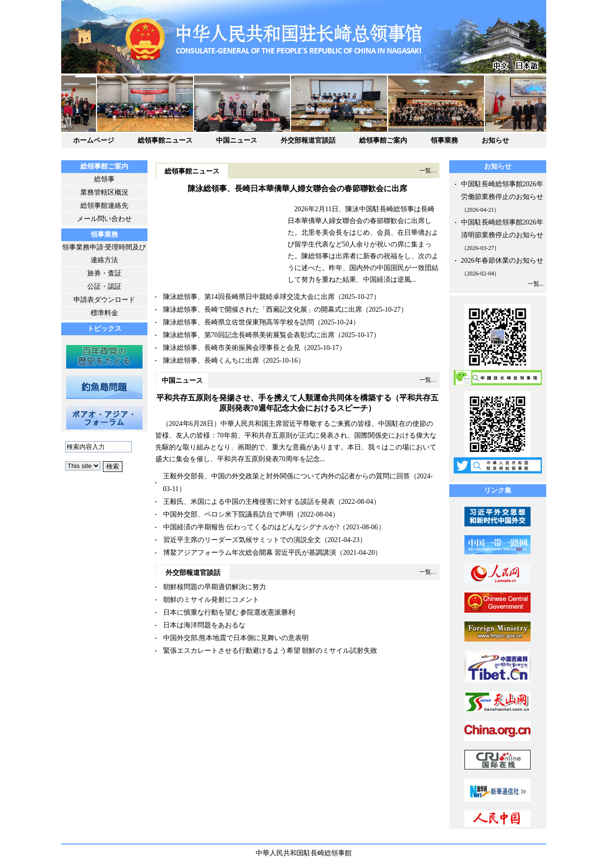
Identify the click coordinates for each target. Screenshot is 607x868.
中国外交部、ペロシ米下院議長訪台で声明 (228, 514)
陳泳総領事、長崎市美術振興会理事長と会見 (232, 348)
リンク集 (498, 490)
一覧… (428, 171)
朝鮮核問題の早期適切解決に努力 (215, 587)
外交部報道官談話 (308, 140)
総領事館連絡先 (104, 206)
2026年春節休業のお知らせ (502, 260)
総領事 (104, 179)
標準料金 (104, 313)
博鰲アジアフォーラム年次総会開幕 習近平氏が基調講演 (250, 553)
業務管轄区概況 (104, 192)
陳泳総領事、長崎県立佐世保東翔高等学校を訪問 (239, 322)
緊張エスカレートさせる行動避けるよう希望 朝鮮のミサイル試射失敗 (270, 651)
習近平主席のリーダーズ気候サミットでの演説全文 (242, 540)
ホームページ (94, 140)
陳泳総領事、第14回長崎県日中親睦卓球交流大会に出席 (249, 297)
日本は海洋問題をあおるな (204, 625)
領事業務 (444, 140)
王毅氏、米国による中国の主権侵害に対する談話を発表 (249, 502)
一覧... (536, 284)
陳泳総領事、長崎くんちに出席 (211, 360)
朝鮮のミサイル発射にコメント (211, 600)
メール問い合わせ (104, 219)
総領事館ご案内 (383, 140)
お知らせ (495, 140)
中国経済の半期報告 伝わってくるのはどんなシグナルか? (251, 527)
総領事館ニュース (165, 140)
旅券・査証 (104, 273)
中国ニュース (237, 140)
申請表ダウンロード (104, 300)
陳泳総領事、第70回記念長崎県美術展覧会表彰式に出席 (249, 335)
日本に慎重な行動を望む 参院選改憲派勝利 (229, 612)
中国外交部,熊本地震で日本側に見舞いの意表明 (236, 638)
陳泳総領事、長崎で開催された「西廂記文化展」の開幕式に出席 (263, 310)
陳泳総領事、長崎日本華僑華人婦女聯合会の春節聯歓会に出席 (297, 188)
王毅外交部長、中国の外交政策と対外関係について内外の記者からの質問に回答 (287, 476)
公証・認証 (104, 286)
